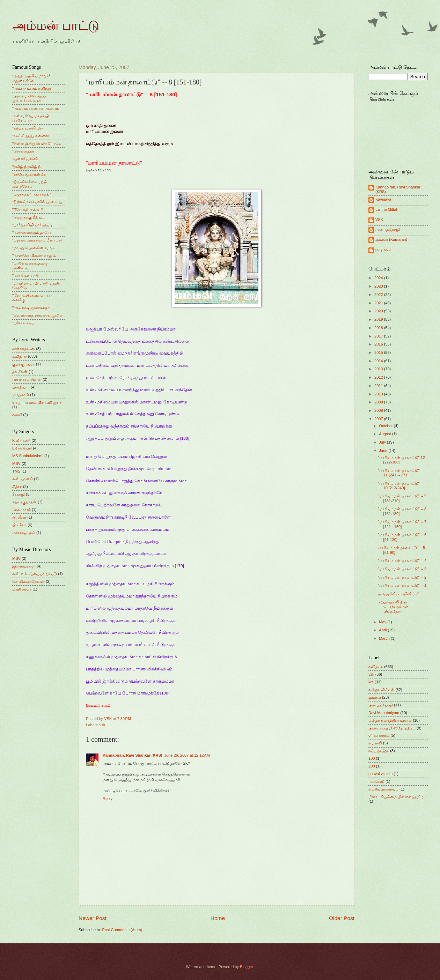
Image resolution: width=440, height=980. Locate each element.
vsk (102, 725)
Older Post (342, 918)
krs (371, 682)
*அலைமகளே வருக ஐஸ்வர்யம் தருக (30, 98)
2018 (379, 328)
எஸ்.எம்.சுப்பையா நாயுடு (35, 574)
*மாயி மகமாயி (25, 275)
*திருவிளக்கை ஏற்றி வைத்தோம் (29, 184)
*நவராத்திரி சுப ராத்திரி (32, 194)
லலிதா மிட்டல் (381, 690)
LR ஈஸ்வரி (22, 448)
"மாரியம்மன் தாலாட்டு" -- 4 (402, 560)
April (383, 630)
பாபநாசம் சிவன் (27, 379)
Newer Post (93, 918)
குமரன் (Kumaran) (391, 239)
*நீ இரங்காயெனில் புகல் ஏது (37, 202)
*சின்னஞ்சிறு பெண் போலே (37, 143)
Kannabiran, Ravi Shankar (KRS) (132, 755)
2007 (379, 419)
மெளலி (375, 743)
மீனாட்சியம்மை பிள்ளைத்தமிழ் (396, 797)
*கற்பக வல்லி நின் (28, 128)
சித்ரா (17, 487)
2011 (379, 386)
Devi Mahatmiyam (384, 713)
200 (372, 766)
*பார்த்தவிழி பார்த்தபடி (32, 225)
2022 (379, 295)
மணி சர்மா (22, 589)
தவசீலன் (20, 372)
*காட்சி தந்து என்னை (31, 136)
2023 (379, 286)
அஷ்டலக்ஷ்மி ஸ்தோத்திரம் (392, 728)
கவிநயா (20, 356)
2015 (379, 352)
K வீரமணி (21, 440)
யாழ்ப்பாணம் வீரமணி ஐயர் (37, 402)
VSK (379, 220)
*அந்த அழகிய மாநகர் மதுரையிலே (31, 78)
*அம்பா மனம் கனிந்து (32, 88)
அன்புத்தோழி (388, 229)
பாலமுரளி (21, 510)
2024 (379, 278)
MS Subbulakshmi (28, 456)
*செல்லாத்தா (23, 151)
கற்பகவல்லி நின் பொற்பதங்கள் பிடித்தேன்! (393, 607)
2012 (379, 377)
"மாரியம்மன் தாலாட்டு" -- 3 (402, 569)
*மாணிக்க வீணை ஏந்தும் (34, 255)
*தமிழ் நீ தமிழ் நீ (27, 166)
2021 (379, 303)
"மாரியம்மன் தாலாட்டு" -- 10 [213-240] (401, 486)
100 (372, 758)
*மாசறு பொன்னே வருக (33, 248)
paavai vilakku (380, 774)
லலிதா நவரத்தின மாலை (390, 720)
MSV (16, 463)
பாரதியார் (21, 387)
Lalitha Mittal (386, 209)
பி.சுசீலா (19, 525)
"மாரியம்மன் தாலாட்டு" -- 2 (402, 577)
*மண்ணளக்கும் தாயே (31, 232)
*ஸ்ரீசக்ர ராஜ (23, 323)
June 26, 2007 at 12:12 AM (187, 755)
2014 (379, 361)
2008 (379, 410)
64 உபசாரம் (379, 735)
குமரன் (375, 697)
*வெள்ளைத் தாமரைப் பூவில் (37, 315)
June (384, 451)
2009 (379, 402)
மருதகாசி (21, 395)
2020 (379, 311)
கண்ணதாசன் (24, 349)
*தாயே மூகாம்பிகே (29, 174)
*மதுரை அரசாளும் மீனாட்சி (37, 240)
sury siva (383, 250)
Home (218, 918)
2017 (379, 336)
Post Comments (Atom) (122, 930)
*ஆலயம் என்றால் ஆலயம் (36, 108)
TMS (16, 471)
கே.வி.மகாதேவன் (28, 581)
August (385, 434)
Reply (108, 799)
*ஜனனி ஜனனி (25, 159)
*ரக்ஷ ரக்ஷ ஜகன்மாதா (31, 307)
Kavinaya (383, 199)
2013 (379, 369)
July (383, 442)
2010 (379, 394)
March (385, 638)
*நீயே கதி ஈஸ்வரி (28, 209)
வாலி (17, 415)
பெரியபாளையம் (383, 789)
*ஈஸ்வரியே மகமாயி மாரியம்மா (31, 118)
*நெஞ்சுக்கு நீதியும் (28, 217)
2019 (379, 319)
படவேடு (376, 781)
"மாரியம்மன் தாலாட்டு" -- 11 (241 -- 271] (401, 473)
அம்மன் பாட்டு (56, 25)
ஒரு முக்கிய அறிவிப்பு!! (399, 594)
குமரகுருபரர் (24, 364)
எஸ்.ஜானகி (23, 479)
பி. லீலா (19, 517)
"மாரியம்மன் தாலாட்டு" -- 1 (402, 585)
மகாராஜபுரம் (24, 533)
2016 (379, 344)
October (386, 426)
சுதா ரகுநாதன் (24, 502)
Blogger (246, 967)
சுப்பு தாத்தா (379, 751)
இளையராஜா (24, 566)
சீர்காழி (19, 494)
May (383, 622)
